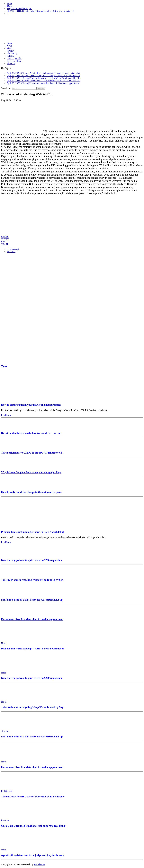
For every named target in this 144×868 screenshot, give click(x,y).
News (9, 46)
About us (11, 63)
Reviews (11, 51)
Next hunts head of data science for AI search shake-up (32, 600)
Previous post (13, 249)
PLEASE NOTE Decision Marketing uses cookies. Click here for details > (40, 11)
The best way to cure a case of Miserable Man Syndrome (33, 797)
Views (10, 48)
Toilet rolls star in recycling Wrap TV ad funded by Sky (32, 580)
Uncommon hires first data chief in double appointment (32, 619)
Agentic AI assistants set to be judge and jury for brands (33, 855)
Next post (11, 252)
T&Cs (9, 6)
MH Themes (39, 864)
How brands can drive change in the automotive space (31, 492)
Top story (5, 731)
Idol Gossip (12, 53)
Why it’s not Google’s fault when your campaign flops (31, 472)
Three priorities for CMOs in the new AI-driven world (32, 453)
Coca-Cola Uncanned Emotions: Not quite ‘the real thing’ (33, 826)
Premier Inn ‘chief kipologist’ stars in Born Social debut (32, 532)
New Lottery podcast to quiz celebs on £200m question (31, 560)
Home (9, 3)
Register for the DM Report (19, 9)
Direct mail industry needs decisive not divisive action (31, 433)
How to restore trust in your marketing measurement (31, 405)
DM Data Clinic (14, 61)
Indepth (10, 56)
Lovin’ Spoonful (14, 58)
